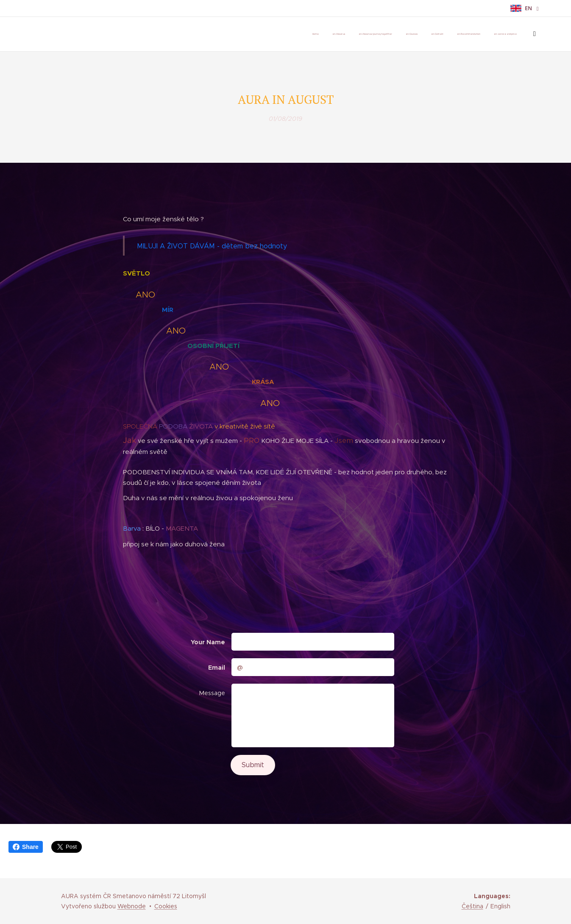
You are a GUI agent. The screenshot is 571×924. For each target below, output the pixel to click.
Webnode (132, 906)
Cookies (166, 906)
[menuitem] (420, 34)
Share (26, 847)
